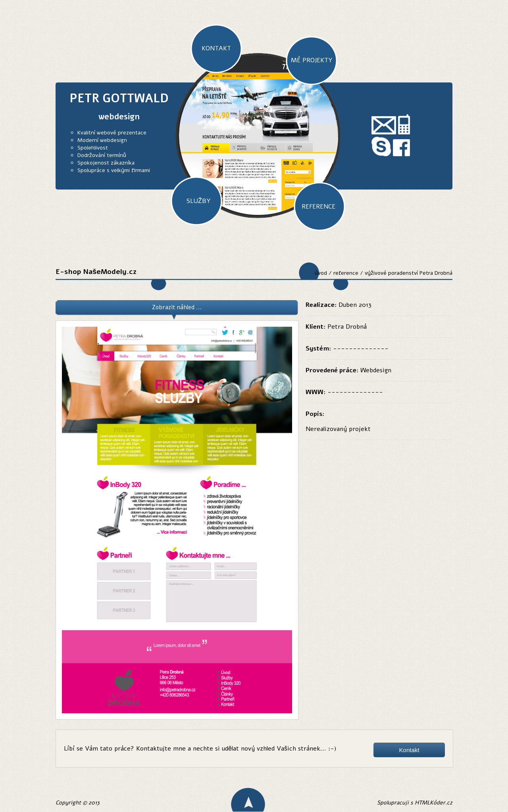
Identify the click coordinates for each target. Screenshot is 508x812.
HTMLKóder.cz (434, 803)
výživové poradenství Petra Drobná (409, 273)
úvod (321, 273)
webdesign (119, 117)
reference (346, 273)
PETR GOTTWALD (119, 99)
